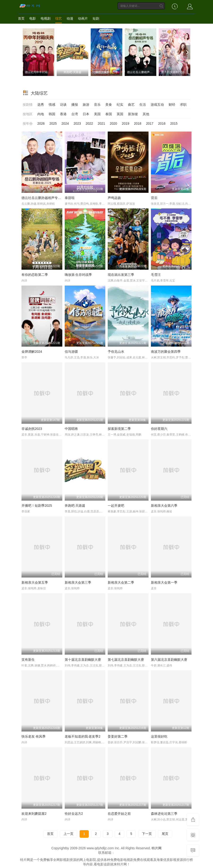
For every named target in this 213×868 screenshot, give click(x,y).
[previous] (26, 52)
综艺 (59, 18)
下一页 (147, 834)
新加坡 (133, 114)
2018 (138, 123)
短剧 (96, 18)
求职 (183, 105)
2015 (174, 123)
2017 (150, 123)
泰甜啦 (70, 198)
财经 (172, 105)
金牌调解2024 (32, 352)
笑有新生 (28, 660)
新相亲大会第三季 (78, 582)
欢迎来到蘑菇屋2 (34, 814)
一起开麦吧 (116, 506)
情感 (52, 105)
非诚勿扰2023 (32, 429)
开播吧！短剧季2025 (37, 506)
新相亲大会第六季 (164, 506)
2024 (65, 123)
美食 (109, 105)
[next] (187, 52)
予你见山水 (116, 352)
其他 (146, 114)
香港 (63, 114)
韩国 (52, 114)
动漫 (70, 18)
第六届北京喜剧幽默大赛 (169, 660)
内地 (41, 114)
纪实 (120, 105)
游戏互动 (157, 105)
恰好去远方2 (74, 814)
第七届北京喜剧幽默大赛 (126, 660)
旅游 (86, 105)
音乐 (97, 105)
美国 (97, 114)
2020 (113, 123)
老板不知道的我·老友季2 (83, 736)
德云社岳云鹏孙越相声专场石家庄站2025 (52, 198)
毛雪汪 (156, 275)
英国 (120, 114)
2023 (77, 123)
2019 (126, 123)
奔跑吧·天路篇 (75, 506)
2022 (89, 123)
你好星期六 (159, 429)
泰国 (109, 114)
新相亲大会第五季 (35, 582)
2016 (162, 123)
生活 (143, 105)
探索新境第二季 (119, 429)
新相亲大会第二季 (121, 582)
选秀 (41, 105)
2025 (53, 123)
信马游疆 (71, 352)
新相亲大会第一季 (164, 582)
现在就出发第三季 (121, 275)
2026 (41, 123)
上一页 (68, 834)
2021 (101, 123)
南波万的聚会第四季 (166, 352)
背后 (154, 198)
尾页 (165, 834)
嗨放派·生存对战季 (78, 275)
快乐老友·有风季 (34, 736)
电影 (33, 18)
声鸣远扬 (114, 198)
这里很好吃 (159, 736)
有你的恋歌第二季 (35, 275)
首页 (21, 18)
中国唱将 (71, 429)
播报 (75, 105)
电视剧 (46, 18)
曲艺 (131, 105)
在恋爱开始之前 (119, 814)
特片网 (157, 848)
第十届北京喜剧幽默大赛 (83, 660)
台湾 (75, 114)
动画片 (83, 18)
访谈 (63, 105)
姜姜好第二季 (118, 736)
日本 (86, 114)
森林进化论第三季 (164, 814)
